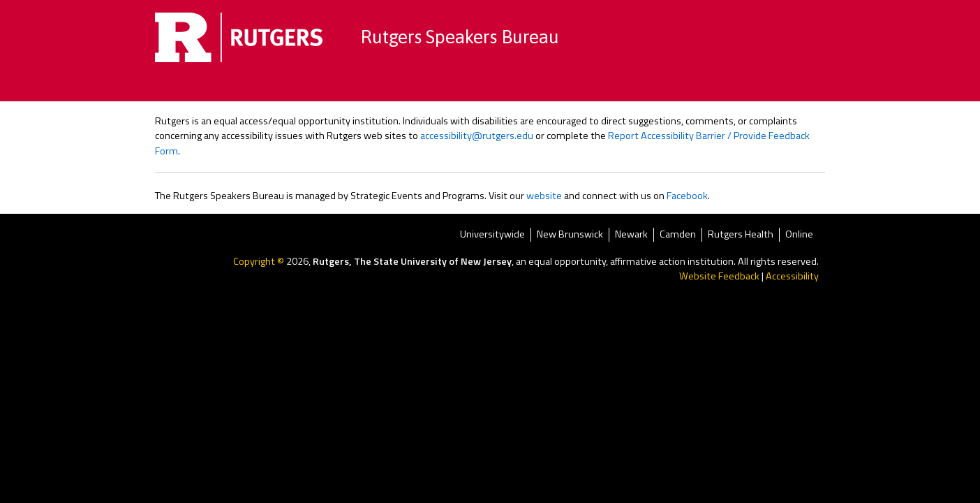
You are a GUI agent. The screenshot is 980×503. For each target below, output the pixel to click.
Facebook (687, 196)
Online (799, 234)
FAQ (686, 87)
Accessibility (792, 276)
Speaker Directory (492, 87)
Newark (631, 234)
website (544, 196)
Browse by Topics (381, 87)
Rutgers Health (741, 234)
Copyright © (260, 261)
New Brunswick (570, 234)
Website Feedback (719, 276)
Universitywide (492, 234)
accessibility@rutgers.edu (477, 136)
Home (298, 87)
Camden (678, 234)
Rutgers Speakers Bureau (460, 37)
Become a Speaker (605, 87)
